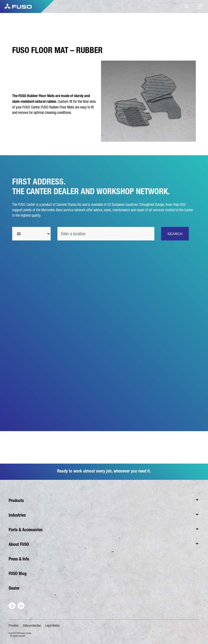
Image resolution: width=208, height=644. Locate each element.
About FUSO (19, 544)
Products (16, 501)
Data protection (32, 626)
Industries (17, 515)
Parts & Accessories (26, 530)
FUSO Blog (18, 574)
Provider (14, 626)
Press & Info (19, 559)
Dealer (14, 588)
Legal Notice (52, 626)
